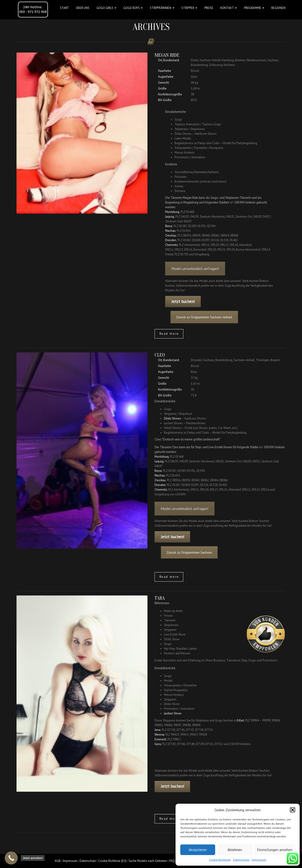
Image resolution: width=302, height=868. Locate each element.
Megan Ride (167, 55)
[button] (293, 810)
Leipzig (170, 217)
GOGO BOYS (133, 8)
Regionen (278, 8)
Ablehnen (235, 850)
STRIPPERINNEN (162, 8)
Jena (157, 730)
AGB (58, 861)
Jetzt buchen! (183, 302)
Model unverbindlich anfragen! (195, 277)
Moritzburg (172, 212)
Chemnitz (171, 245)
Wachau (170, 231)
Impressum (259, 860)
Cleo (160, 355)
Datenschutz (241, 860)
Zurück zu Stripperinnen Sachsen (204, 552)
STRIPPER (189, 8)
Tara (160, 598)
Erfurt (240, 720)
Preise (209, 8)
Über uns (83, 8)
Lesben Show (173, 713)
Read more (169, 334)
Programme (254, 8)
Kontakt (229, 8)
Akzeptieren (198, 850)
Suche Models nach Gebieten (148, 861)
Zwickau (171, 235)
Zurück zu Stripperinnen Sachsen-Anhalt (212, 317)
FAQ (172, 861)
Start (64, 8)
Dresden (171, 240)
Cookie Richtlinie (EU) (112, 861)
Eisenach (160, 739)
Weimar (159, 735)
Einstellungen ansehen (275, 850)
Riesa (169, 226)
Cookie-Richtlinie (220, 860)
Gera (158, 744)
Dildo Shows (172, 418)
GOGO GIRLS (106, 8)
